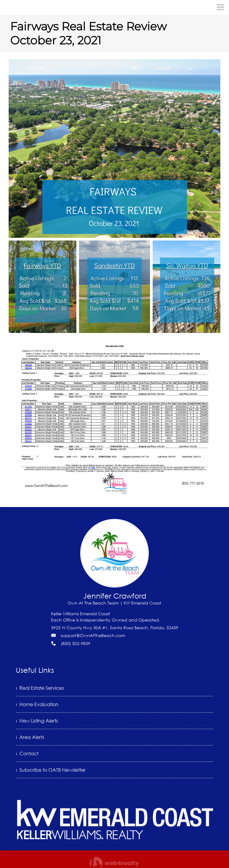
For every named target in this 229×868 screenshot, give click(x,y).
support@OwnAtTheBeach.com (93, 635)
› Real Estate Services (40, 688)
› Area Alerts (30, 737)
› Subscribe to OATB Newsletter (51, 770)
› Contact (27, 754)
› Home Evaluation (37, 704)
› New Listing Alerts (37, 721)
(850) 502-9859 (76, 643)
